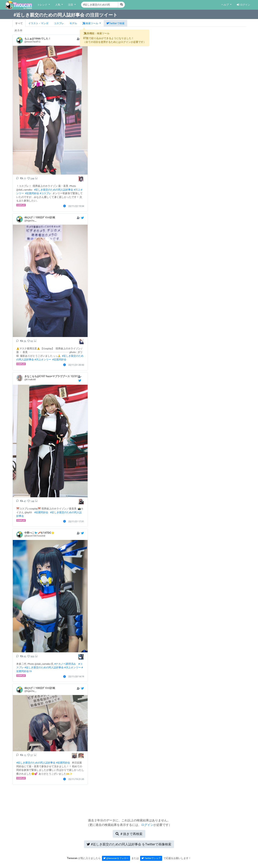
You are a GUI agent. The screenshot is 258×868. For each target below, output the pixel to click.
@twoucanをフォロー (116, 858)
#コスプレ (46, 193)
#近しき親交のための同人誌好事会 (54, 190)
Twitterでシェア (151, 858)
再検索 (129, 834)
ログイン (243, 5)
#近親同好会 (32, 193)
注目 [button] (71, 5)
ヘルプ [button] (225, 5)
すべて (19, 23)
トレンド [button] (43, 5)
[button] (92, 23)
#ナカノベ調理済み (65, 664)
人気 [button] (58, 5)
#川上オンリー (43, 359)
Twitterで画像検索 (129, 844)
